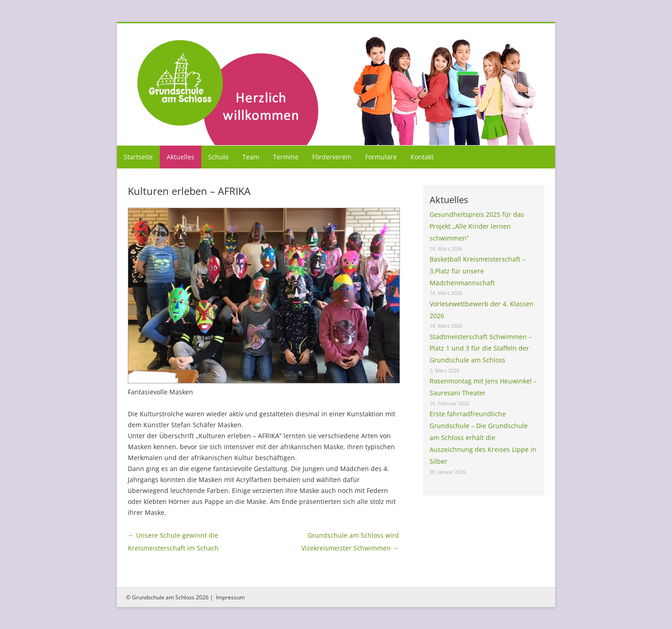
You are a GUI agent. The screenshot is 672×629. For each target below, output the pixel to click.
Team (251, 157)
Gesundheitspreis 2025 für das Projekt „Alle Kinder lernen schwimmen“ (477, 226)
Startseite (138, 157)
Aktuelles (181, 157)
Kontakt (422, 157)
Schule (218, 157)
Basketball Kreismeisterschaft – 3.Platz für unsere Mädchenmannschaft (478, 271)
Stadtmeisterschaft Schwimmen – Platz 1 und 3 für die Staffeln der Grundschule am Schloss (481, 349)
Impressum (230, 597)
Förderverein (332, 157)
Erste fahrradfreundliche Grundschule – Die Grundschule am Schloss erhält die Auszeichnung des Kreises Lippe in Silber (483, 437)
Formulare (381, 157)
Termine (286, 157)
